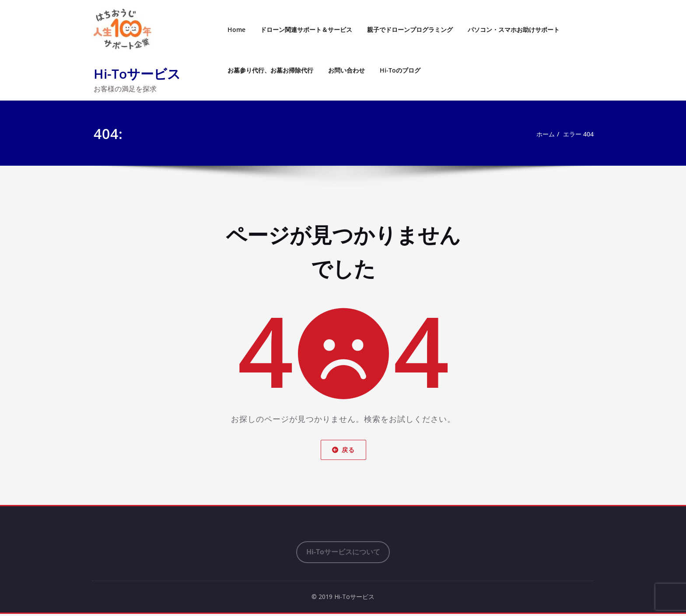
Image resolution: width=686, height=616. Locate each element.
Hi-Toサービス (137, 74)
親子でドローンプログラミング (410, 30)
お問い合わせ (346, 70)
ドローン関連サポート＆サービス (306, 30)
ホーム (542, 134)
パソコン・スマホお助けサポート (514, 30)
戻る (343, 450)
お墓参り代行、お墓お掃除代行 (270, 70)
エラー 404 (577, 134)
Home (236, 30)
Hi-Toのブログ (400, 70)
